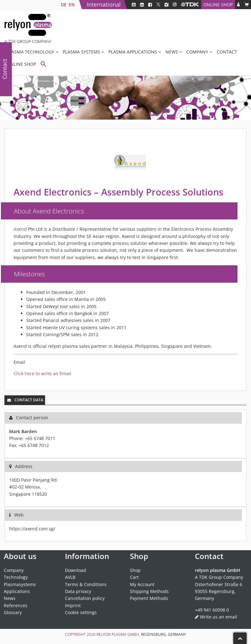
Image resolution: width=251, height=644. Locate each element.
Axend (20, 229)
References (16, 605)
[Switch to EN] (72, 5)
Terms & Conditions (86, 584)
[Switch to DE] (64, 5)
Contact (227, 52)
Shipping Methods (149, 591)
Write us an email (219, 617)
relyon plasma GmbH (118, 634)
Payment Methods (149, 598)
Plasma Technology (30, 52)
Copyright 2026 (81, 634)
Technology (16, 577)
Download (76, 570)
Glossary (13, 612)
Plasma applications (133, 52)
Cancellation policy (85, 598)
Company (197, 52)
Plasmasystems (20, 584)
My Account (142, 584)
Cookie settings (81, 612)
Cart (134, 577)
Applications (17, 591)
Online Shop (218, 5)
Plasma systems (82, 52)
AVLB (70, 577)
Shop (135, 570)
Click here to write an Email (42, 373)
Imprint (73, 605)
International (104, 4)
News (172, 52)
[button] (44, 65)
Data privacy (78, 591)
